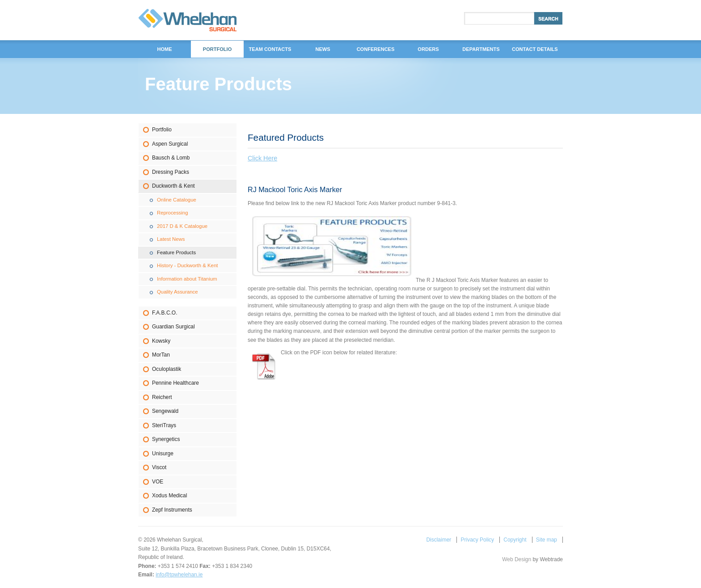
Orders (428, 49)
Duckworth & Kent (173, 186)
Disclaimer (439, 540)
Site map (547, 540)
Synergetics (166, 439)
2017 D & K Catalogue (182, 226)
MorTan (161, 355)
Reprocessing (172, 213)
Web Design (517, 559)
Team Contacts (270, 49)
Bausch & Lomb (171, 158)
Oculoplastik (167, 369)
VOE (158, 482)
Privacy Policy (477, 540)
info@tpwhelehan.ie (179, 575)
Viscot (159, 467)
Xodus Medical (169, 496)
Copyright (515, 540)
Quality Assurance (177, 292)
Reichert (162, 397)
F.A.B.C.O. (165, 313)
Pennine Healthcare (175, 383)
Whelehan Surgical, (188, 20)
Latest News (171, 239)
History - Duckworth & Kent (187, 265)
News (323, 49)
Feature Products (176, 252)
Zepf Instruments (172, 510)
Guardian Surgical (173, 327)
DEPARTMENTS (481, 49)
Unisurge (163, 454)
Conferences (376, 49)
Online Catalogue (177, 200)
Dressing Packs (171, 172)
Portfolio (162, 130)
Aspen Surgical (170, 144)
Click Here (262, 158)
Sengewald (165, 411)
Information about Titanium (187, 279)
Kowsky (161, 341)
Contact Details (535, 49)
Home (164, 49)
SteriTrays (164, 425)
